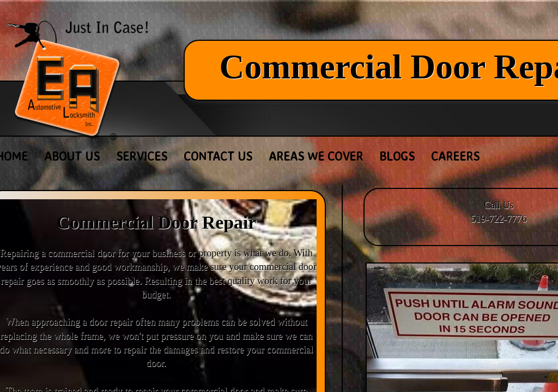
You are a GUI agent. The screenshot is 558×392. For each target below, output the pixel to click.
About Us (72, 156)
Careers (455, 156)
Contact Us (218, 156)
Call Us (499, 205)
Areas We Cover (316, 156)
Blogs (397, 156)
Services (142, 156)
